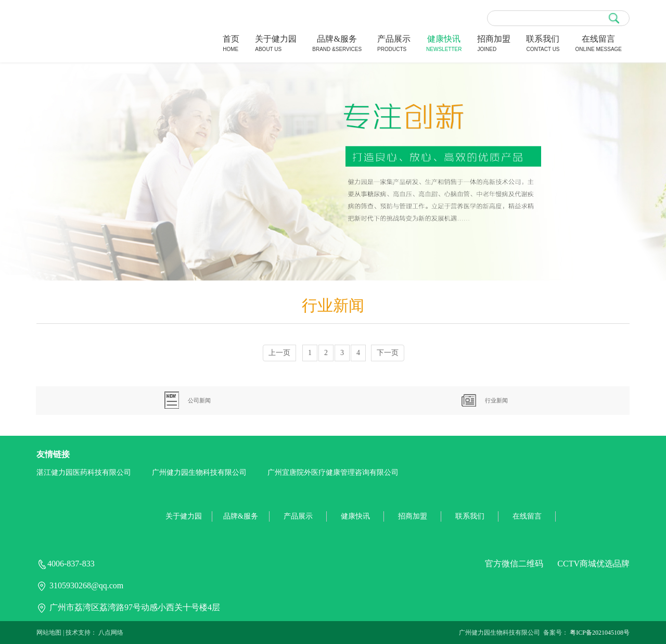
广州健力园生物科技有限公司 (199, 472)
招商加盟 (494, 45)
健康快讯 (444, 45)
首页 (231, 45)
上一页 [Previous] (279, 353)
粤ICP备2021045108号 (600, 633)
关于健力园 (276, 45)
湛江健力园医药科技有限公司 (84, 472)
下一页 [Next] (388, 353)
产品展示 (394, 45)
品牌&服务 (337, 45)
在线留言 (599, 45)
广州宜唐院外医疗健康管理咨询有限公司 (333, 472)
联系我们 (543, 45)
